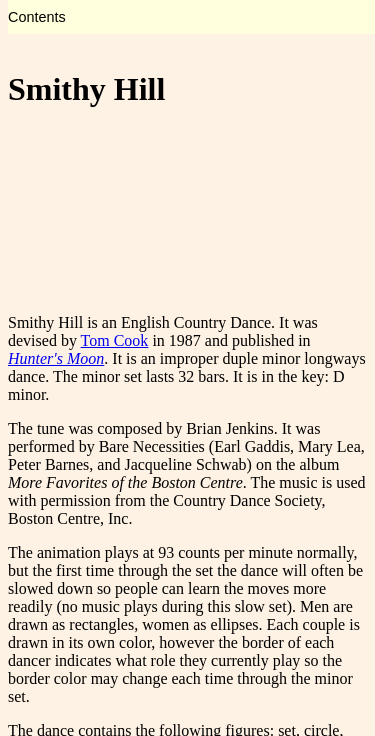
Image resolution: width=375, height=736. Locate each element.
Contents (37, 17)
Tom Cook (115, 340)
